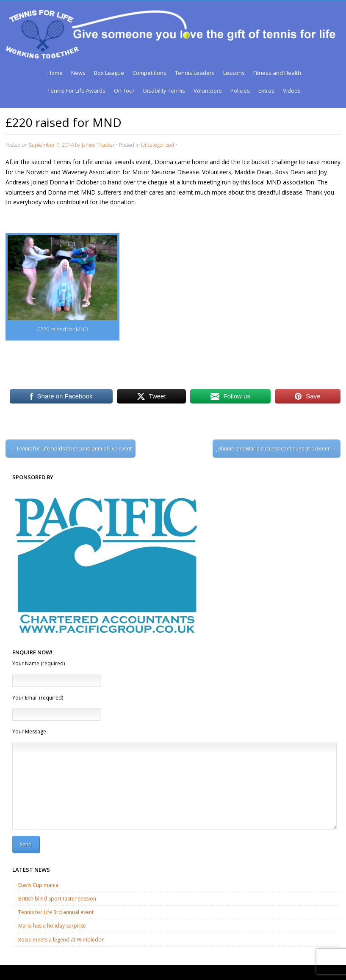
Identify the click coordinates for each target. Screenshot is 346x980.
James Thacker (98, 145)
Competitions (149, 73)
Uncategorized (158, 145)
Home (55, 73)
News (78, 73)
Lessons (234, 73)
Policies (240, 91)
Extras (266, 91)
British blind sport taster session (57, 899)
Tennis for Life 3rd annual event (56, 912)
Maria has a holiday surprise (52, 926)
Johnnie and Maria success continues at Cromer (276, 449)
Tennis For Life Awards (76, 91)
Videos (292, 91)
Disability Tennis (164, 91)
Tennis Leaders (195, 73)
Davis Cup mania (38, 885)
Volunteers (208, 91)
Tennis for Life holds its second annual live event (71, 449)
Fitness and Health (277, 73)
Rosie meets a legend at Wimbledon (61, 940)
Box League (109, 73)
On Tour (124, 91)
